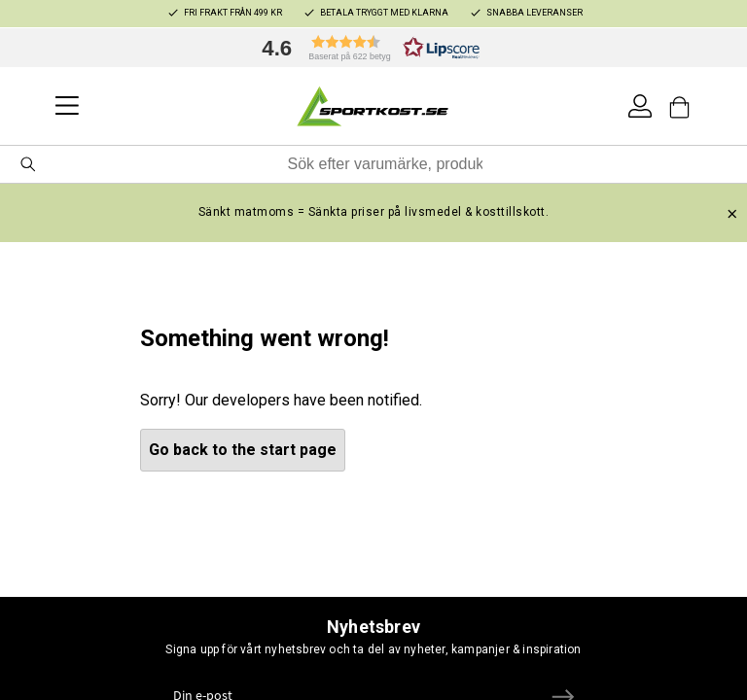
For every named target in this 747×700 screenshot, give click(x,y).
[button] (366, 48)
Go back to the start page (243, 450)
